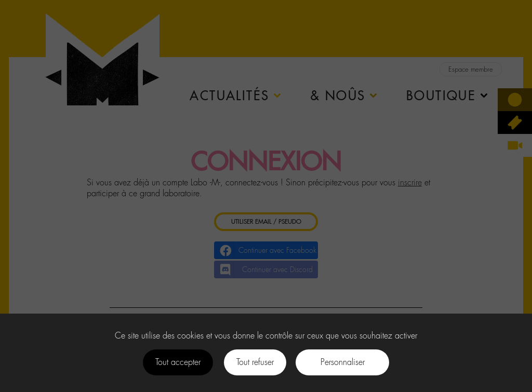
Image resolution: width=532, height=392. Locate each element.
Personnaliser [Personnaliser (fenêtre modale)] (343, 362)
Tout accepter (178, 362)
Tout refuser (255, 362)
